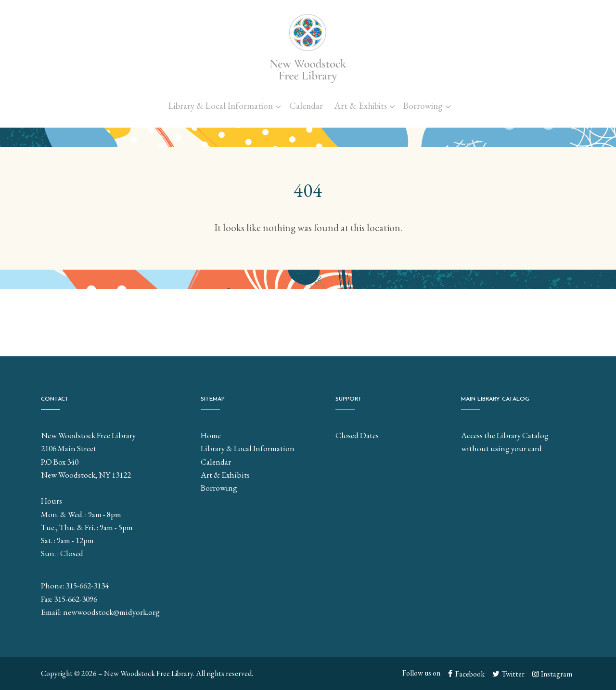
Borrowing (423, 106)
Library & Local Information (221, 106)
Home (211, 435)
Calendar (306, 106)
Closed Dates (357, 435)
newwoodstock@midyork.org (111, 612)
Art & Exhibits (361, 106)
